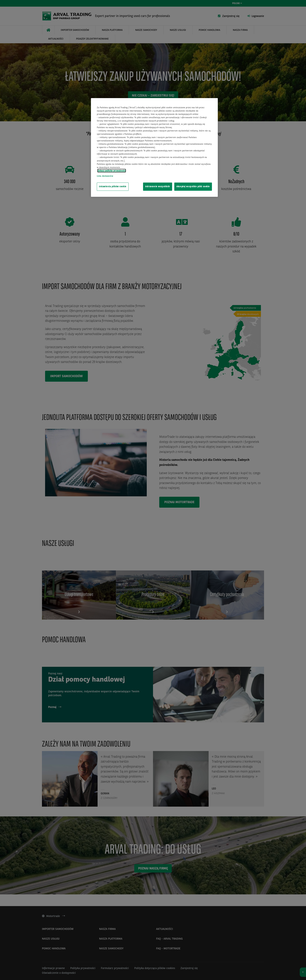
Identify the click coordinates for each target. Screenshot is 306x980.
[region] (154, 147)
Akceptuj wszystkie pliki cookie (193, 186)
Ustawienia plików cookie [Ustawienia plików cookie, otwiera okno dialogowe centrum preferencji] (113, 186)
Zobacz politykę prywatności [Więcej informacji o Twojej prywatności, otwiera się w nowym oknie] (112, 171)
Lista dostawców (105, 176)
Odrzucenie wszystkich (158, 186)
